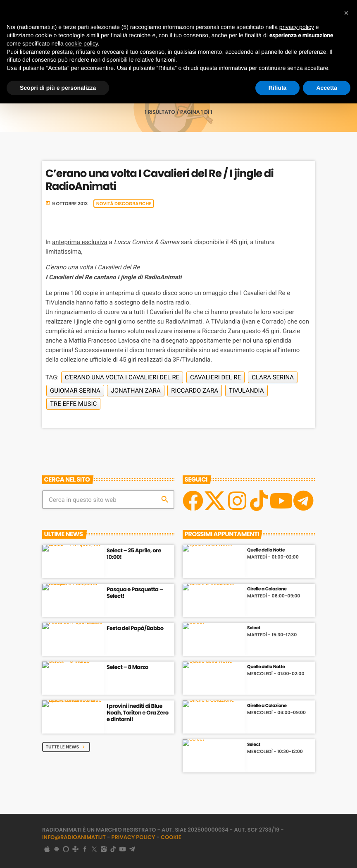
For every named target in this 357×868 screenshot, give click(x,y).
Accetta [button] (327, 88)
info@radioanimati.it (74, 837)
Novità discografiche (124, 204)
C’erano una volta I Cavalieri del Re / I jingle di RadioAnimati (159, 180)
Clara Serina (273, 377)
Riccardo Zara (195, 391)
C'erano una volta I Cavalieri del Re (122, 377)
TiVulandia (246, 391)
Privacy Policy (133, 837)
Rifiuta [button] (278, 88)
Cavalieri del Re (215, 377)
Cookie (171, 837)
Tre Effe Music (73, 404)
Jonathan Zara (136, 391)
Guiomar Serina (75, 391)
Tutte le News (66, 747)
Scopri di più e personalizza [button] (58, 88)
